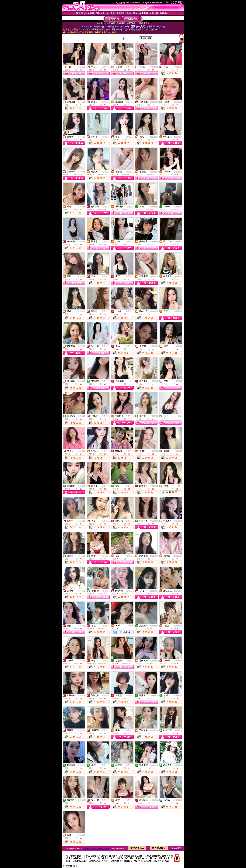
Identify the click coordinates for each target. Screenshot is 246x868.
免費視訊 (81, 67)
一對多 (179, 416)
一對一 (131, 381)
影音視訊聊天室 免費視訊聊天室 (96, 849)
